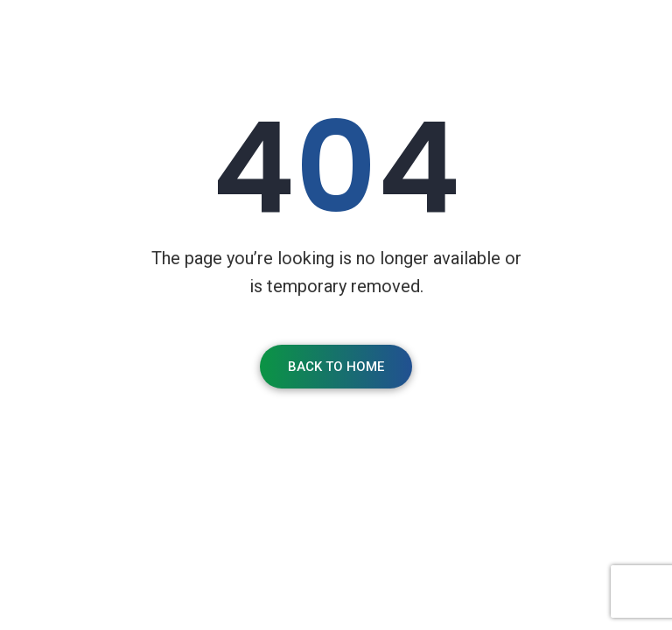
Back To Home (336, 367)
